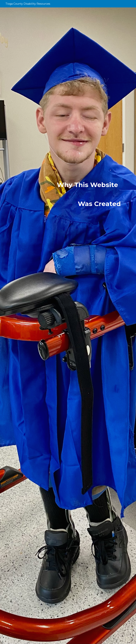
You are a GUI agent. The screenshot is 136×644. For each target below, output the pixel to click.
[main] (68, 326)
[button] (68, 639)
